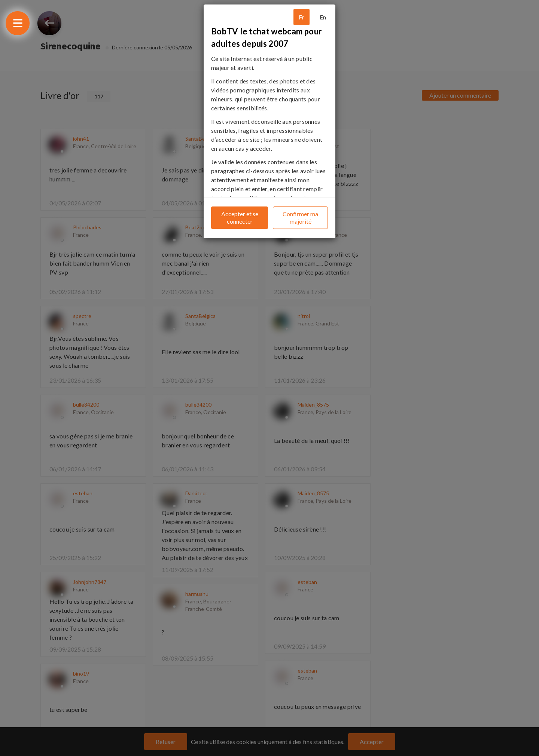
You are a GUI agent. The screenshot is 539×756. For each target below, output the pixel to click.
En (323, 17)
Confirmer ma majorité (300, 218)
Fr (302, 17)
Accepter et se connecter (240, 218)
